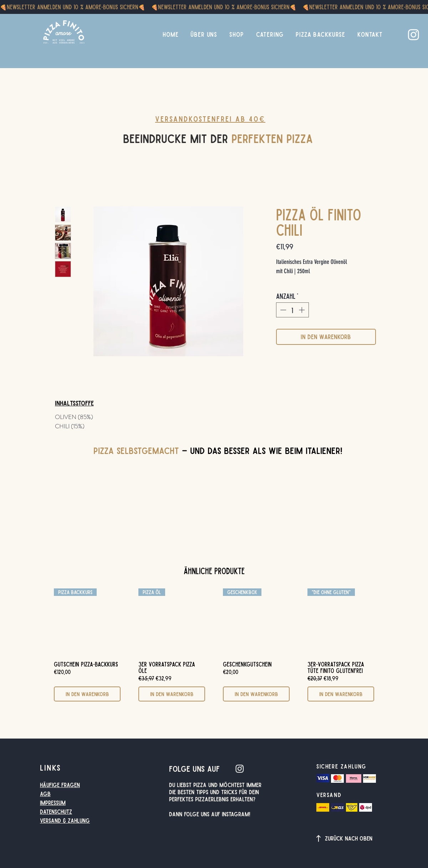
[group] (214, 645)
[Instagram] (414, 34)
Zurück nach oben (349, 838)
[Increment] (302, 310)
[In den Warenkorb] (87, 694)
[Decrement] (282, 310)
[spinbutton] (292, 310)
